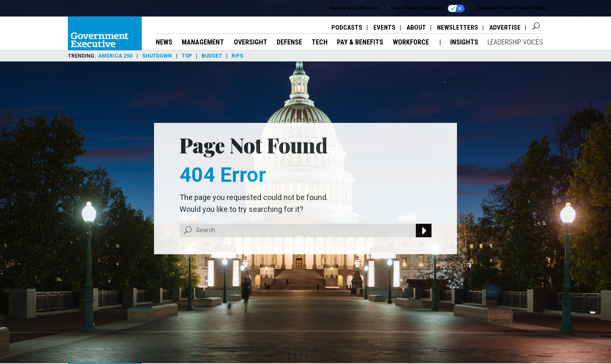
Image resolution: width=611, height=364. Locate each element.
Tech (320, 42)
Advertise (505, 28)
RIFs (237, 56)
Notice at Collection (354, 8)
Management (203, 42)
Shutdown (157, 56)
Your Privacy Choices (428, 8)
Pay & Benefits (360, 42)
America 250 (115, 56)
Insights (464, 42)
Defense (289, 42)
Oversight (251, 42)
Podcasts (347, 28)
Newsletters (458, 28)
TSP (187, 56)
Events (384, 28)
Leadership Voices (515, 42)
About (416, 28)
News (164, 42)
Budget (212, 56)
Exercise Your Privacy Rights (512, 8)
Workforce (412, 42)
